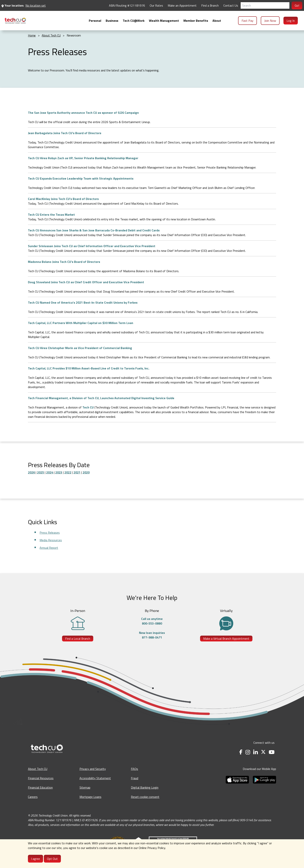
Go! (297, 5)
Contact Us (231, 5)
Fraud (135, 778)
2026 (31, 472)
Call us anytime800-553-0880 (152, 621)
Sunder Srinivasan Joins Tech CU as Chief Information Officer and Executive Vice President (92, 246)
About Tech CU (38, 769)
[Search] (265, 5)
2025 (41, 472)
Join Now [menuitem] (270, 21)
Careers (33, 797)
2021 (77, 472)
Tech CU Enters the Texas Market (51, 215)
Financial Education (40, 787)
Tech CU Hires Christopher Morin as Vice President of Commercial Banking (80, 348)
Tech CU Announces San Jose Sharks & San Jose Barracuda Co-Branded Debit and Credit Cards (94, 230)
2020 (86, 472)
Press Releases (50, 533)
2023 (59, 472)
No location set (36, 5)
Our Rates (156, 5)
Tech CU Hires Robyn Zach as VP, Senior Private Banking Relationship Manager (83, 158)
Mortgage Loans (90, 797)
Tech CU (88, 407)
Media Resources (51, 540)
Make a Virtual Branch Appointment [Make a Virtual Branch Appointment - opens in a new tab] (226, 639)
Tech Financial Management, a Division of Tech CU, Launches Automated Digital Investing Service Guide (101, 398)
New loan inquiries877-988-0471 (152, 635)
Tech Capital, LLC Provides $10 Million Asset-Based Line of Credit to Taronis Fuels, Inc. (89, 368)
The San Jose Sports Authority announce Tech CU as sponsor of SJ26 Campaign (83, 113)
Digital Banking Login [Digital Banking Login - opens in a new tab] (145, 787)
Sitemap (85, 787)
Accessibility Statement (95, 778)
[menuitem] (15, 21)
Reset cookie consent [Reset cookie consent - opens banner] (145, 797)
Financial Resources (41, 778)
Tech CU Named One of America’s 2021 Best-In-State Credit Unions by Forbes (83, 302)
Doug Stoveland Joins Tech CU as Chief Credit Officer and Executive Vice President (86, 282)
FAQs (134, 769)
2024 (50, 472)
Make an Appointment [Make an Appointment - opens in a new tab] (182, 5)
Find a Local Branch (78, 639)
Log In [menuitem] (291, 21)
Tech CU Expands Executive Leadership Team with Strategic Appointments (81, 178)
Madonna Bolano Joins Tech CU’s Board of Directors (64, 262)
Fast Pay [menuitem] (247, 21)
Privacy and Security (93, 769)
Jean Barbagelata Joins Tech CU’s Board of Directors (65, 133)
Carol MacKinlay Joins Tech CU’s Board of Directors (63, 199)
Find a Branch (210, 5)
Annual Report (49, 548)
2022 (68, 472)
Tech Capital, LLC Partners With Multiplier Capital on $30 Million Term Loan (81, 323)
